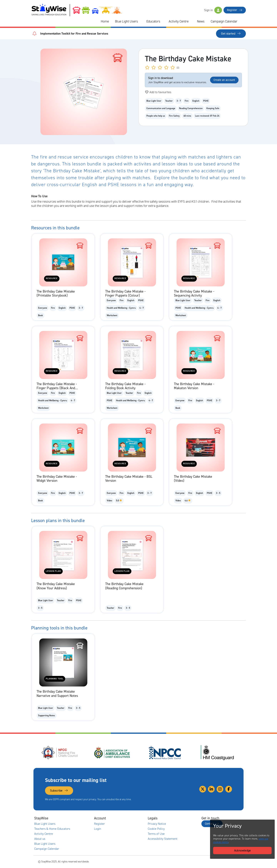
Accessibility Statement (163, 839)
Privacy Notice (157, 824)
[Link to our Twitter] (203, 789)
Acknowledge (242, 850)
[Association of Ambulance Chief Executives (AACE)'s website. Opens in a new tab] (112, 753)
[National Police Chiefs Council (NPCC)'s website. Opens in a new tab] (165, 753)
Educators (153, 21)
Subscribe (59, 790)
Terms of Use (156, 834)
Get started (231, 34)
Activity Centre (179, 21)
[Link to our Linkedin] (211, 789)
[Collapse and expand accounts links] (128, 818)
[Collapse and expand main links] (74, 818)
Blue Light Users (126, 21)
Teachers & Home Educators (52, 829)
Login (98, 829)
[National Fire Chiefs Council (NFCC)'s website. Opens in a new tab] (60, 753)
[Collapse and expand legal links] (182, 818)
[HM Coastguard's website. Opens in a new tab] (217, 753)
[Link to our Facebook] (229, 789)
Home (105, 21)
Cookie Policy (156, 829)
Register (235, 10)
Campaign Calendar (224, 21)
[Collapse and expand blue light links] (141, 22)
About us (40, 839)
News (201, 21)
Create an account (224, 80)
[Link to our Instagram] (220, 789)
